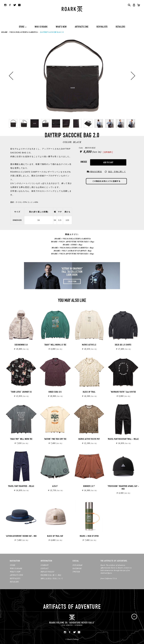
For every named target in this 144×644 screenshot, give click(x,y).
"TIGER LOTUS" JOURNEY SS (21, 392)
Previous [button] (11, 76)
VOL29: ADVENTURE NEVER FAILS (74, 242)
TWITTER (76, 572)
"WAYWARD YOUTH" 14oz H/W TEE (123, 392)
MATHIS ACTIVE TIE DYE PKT (89, 439)
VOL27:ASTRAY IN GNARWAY (74, 251)
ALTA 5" (55, 486)
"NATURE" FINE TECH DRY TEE (55, 439)
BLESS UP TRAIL (89, 392)
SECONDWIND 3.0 (21, 345)
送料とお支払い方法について (52, 578)
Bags (92, 242)
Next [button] (133, 76)
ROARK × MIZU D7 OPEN (89, 536)
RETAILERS (120, 27)
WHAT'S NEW (61, 27)
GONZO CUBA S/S (55, 392)
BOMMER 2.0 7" (89, 486)
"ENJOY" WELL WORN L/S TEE (55, 345)
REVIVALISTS (102, 27)
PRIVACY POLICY (47, 572)
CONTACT (45, 568)
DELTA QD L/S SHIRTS (123, 345)
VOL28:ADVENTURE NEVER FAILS (74, 254)
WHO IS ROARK (41, 27)
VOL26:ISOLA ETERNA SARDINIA (24, 32)
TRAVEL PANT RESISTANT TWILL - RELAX (123, 439)
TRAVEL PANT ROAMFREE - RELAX (21, 486)
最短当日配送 (96, 172)
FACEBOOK (77, 568)
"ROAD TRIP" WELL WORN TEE (21, 439)
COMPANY (45, 565)
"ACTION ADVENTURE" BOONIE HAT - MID (21, 536)
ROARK (4, 32)
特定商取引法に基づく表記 (51, 575)
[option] (72, 76)
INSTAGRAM (77, 565)
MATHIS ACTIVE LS (89, 345)
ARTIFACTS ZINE (82, 27)
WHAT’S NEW (15, 572)
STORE (22, 27)
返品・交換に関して (117, 172)
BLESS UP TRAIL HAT (55, 536)
